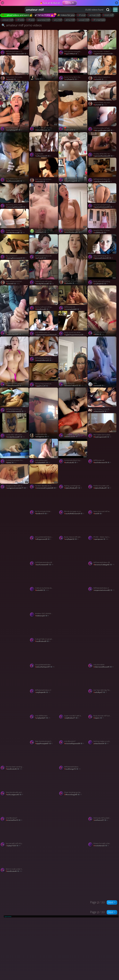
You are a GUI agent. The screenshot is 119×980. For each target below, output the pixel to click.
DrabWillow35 (100, 233)
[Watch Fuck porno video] (44, 770)
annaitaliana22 (101, 846)
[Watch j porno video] (44, 55)
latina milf (69, 20)
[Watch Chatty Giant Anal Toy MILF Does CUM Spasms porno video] (15, 222)
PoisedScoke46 (14, 769)
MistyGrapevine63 (102, 437)
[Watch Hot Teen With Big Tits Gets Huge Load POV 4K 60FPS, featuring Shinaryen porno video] (102, 681)
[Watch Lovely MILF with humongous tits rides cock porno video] (15, 426)
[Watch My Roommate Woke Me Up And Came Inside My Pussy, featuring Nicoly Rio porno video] (44, 503)
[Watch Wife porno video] (102, 362)
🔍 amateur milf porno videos (22, 25)
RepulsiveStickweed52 (104, 207)
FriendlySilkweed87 (15, 233)
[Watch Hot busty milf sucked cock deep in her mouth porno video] (102, 809)
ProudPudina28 (43, 641)
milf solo (20, 20)
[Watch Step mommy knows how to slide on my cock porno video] (44, 733)
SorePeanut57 (101, 820)
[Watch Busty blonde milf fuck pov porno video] (102, 707)
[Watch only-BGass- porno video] (15, 515)
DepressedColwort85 (103, 258)
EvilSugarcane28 (43, 539)
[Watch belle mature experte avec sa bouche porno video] (102, 68)
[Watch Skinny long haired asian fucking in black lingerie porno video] (44, 375)
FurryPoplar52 (71, 79)
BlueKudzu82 (71, 462)
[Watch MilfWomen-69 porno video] (102, 452)
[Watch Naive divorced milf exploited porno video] (102, 503)
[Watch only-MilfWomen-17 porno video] (15, 157)
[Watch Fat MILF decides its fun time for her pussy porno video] (44, 477)
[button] (115, 9)
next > (112, 902)
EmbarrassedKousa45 (103, 667)
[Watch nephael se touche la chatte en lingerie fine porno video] (73, 260)
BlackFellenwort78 (102, 462)
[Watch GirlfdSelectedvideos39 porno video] (44, 554)
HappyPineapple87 (44, 743)
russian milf (83, 20)
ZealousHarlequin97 (45, 667)
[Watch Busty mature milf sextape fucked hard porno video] (73, 528)
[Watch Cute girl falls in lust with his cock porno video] (44, 630)
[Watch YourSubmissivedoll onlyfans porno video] (102, 770)
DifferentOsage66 (73, 795)
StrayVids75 (42, 232)
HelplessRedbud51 (73, 488)
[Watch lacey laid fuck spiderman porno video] (15, 617)
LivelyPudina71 (72, 718)
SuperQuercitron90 (103, 181)
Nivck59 (98, 514)
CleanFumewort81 (44, 565)
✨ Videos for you (66, 15)
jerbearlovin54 (101, 411)
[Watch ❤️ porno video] (73, 106)
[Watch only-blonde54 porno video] (102, 656)
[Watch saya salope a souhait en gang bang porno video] (15, 273)
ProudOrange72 (72, 769)
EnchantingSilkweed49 (16, 207)
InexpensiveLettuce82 (104, 590)
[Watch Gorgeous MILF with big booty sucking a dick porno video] (15, 477)
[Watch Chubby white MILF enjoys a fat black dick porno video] (102, 145)
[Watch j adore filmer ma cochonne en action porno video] (102, 94)
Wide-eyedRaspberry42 (104, 130)
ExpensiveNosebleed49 (104, 156)
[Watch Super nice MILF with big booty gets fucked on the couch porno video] (73, 707)
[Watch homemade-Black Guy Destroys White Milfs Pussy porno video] (73, 452)
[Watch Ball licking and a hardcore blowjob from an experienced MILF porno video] (15, 196)
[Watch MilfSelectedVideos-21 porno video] (44, 681)
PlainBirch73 (42, 514)
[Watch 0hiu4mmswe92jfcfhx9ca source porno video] (73, 822)
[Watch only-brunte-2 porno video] (73, 668)
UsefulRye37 (100, 692)
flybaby (11, 462)
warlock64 (13, 79)
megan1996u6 (72, 54)
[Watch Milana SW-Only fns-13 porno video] (15, 566)
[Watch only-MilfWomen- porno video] (44, 452)
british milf (108, 15)
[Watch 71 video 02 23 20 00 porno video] (73, 413)
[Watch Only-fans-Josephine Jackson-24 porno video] (102, 196)
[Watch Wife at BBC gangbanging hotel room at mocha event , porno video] (44, 106)
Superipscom (101, 539)
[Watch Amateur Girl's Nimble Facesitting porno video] (44, 605)
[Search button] (108, 10)
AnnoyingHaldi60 (73, 309)
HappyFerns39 (42, 386)
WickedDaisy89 (43, 309)
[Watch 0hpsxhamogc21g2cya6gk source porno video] (73, 157)
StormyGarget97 (14, 130)
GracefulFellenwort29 (74, 514)
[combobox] (65, 10)
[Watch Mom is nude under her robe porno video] (29, 860)
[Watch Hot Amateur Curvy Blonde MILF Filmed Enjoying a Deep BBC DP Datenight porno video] (102, 400)
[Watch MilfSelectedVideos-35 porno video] (44, 349)
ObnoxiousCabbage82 (104, 565)
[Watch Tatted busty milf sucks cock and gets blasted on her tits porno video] (44, 273)
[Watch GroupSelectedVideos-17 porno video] (44, 528)
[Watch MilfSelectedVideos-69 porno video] (15, 400)
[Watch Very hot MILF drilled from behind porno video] (102, 43)
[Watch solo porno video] (102, 617)
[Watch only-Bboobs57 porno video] (73, 733)
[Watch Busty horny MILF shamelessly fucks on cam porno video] (73, 68)
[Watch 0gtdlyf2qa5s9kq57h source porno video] (15, 719)
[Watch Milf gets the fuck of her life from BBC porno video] (102, 311)
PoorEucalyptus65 (14, 795)
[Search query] (63, 10)
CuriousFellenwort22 (16, 411)
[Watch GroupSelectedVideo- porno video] (44, 656)
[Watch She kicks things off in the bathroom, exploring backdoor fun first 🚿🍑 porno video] (44, 208)
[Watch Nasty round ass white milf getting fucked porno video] (73, 324)
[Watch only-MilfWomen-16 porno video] (44, 324)
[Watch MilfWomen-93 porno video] (73, 298)
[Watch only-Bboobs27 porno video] (15, 809)
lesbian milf (7, 20)
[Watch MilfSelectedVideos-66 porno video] (102, 170)
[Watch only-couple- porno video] (73, 617)
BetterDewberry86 (73, 232)
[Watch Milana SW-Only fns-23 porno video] (73, 566)
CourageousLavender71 (17, 488)
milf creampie (98, 20)
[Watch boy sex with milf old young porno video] (15, 835)
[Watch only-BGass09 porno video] (73, 362)
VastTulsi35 (42, 258)
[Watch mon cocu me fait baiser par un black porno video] (44, 170)
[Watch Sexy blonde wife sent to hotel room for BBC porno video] (15, 784)
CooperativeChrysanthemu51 (47, 335)
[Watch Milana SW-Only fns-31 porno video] (15, 668)
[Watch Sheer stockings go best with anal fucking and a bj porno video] (73, 784)
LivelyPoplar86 (43, 692)
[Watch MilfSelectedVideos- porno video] (73, 758)
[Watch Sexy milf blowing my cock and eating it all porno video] (102, 247)
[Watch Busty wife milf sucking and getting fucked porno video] (102, 273)
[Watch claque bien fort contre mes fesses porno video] (15, 68)
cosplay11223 (13, 846)
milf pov (30, 20)
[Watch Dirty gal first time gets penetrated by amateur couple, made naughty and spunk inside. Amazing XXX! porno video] (73, 43)
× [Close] (117, 3)
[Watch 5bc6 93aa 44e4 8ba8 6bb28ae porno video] (44, 822)
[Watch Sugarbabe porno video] (44, 145)
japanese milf (43, 20)
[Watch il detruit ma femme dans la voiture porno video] (44, 579)
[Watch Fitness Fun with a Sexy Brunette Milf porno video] (102, 835)
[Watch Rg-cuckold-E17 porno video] (15, 247)
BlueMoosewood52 (15, 181)
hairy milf (57, 20)
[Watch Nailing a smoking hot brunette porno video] (73, 477)
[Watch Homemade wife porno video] (44, 413)
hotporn (99, 718)
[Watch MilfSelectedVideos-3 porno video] (102, 579)
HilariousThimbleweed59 (17, 54)
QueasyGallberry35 (44, 360)
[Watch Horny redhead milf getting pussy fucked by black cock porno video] (44, 298)
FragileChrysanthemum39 (105, 54)
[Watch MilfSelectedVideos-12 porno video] (15, 43)
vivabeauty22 (42, 616)
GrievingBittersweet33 (16, 258)
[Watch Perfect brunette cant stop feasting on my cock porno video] (102, 477)
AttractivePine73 (14, 820)
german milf (94, 15)
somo (39, 79)
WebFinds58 (71, 130)
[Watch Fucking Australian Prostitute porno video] (15, 452)
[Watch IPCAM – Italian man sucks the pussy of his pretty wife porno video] (102, 528)
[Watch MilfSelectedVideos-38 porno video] (102, 554)
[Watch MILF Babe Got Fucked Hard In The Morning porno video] (102, 426)
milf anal (81, 15)
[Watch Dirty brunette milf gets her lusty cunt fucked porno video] (102, 119)
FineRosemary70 (43, 156)
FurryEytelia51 (43, 462)
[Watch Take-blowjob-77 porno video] (15, 311)
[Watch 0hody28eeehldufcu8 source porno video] (73, 208)
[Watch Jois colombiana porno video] (15, 106)
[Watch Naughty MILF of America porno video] (102, 222)
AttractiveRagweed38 (74, 743)
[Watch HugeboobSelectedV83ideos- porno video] (15, 362)
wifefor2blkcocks (43, 130)
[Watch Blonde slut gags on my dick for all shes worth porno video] (73, 503)
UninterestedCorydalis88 (46, 488)
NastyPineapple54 (73, 181)
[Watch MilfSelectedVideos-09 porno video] (44, 247)
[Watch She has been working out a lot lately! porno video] (15, 758)
